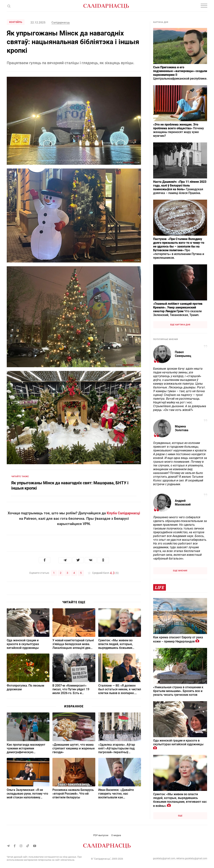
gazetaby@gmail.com (164, 858)
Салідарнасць (61, 23)
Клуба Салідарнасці (123, 513)
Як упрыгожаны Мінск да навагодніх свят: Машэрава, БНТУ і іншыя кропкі (70, 486)
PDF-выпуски (101, 835)
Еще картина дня (180, 325)
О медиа (116, 835)
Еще (180, 816)
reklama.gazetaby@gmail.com (192, 858)
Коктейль (16, 22)
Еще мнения (180, 571)
